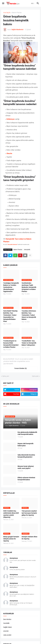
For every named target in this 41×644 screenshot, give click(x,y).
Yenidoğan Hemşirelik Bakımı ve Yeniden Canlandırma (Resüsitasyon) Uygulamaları (11, 287)
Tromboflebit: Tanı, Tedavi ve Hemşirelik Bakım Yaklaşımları (29, 343)
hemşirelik (27, 250)
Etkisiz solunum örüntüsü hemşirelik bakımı (26, 479)
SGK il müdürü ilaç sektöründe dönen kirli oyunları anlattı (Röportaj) (11, 514)
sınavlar (6, 631)
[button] (3, 3)
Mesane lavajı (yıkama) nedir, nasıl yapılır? (26, 467)
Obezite (9, 153)
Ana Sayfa (7, 13)
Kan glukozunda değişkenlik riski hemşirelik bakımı (27, 433)
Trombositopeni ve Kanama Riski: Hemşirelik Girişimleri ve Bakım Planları (11, 344)
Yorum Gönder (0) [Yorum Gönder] (20, 368)
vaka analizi (7, 635)
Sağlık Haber (8, 627)
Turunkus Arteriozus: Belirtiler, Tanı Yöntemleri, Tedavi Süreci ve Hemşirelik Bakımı (29, 315)
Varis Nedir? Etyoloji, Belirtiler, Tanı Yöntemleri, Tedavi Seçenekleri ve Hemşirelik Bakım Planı (10, 316)
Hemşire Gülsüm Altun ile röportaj (29, 538)
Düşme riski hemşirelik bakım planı (25, 445)
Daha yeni (6, 376)
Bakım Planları (17, 13)
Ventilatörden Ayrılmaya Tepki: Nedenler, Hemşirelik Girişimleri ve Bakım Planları (29, 287)
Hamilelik (6, 623)
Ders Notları (7, 619)
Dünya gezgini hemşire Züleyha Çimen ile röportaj (11, 539)
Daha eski (35, 376)
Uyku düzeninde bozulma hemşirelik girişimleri (26, 456)
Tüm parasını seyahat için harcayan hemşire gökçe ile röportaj (29, 513)
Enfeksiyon (11, 119)
